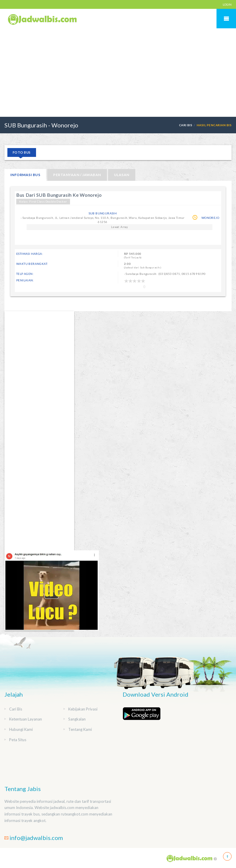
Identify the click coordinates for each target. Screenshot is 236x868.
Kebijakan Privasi (83, 709)
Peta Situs (18, 740)
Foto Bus (22, 152)
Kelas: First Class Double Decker (43, 201)
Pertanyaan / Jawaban (77, 175)
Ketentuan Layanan (26, 719)
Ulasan (122, 175)
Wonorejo (210, 218)
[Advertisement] (118, 73)
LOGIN (227, 4)
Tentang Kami (80, 729)
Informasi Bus (25, 175)
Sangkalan (77, 719)
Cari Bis (186, 125)
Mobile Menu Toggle (226, 19)
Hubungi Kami (21, 729)
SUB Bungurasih (103, 213)
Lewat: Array (119, 227)
